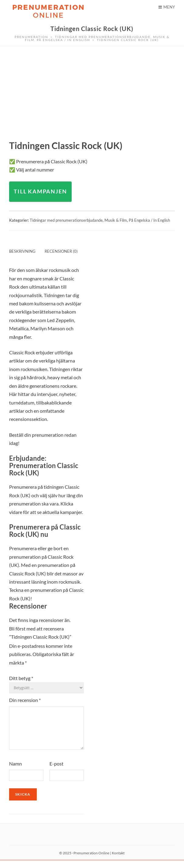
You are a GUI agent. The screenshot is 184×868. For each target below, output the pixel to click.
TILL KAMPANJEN (40, 191)
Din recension (25, 700)
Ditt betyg (21, 678)
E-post (56, 771)
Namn (15, 771)
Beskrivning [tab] (22, 251)
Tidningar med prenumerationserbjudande (66, 220)
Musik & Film (116, 220)
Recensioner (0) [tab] (61, 251)
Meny (167, 7)
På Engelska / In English (149, 220)
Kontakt (118, 860)
